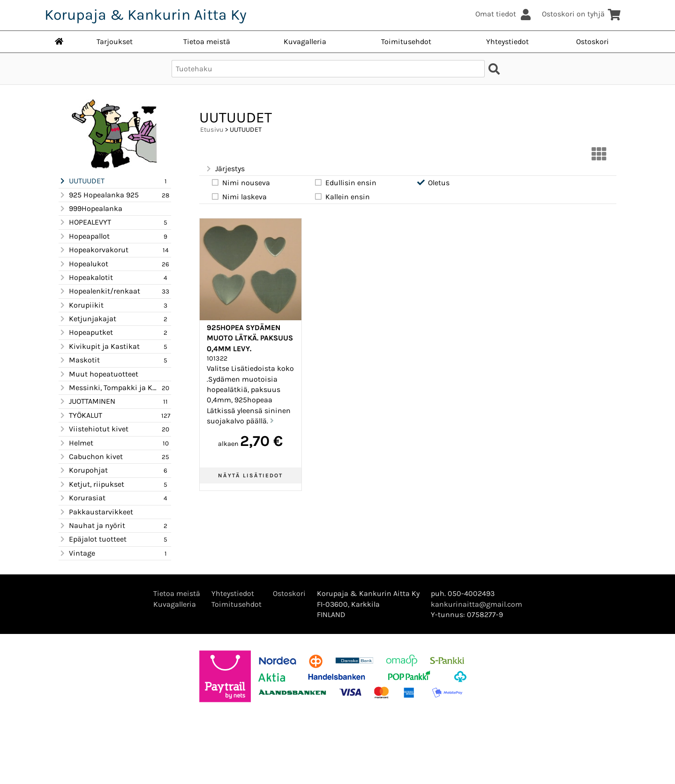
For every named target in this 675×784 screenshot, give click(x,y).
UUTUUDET (82, 181)
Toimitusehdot (406, 41)
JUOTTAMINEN (87, 401)
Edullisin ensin (345, 182)
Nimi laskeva (239, 196)
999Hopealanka (90, 209)
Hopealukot (83, 264)
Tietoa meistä (207, 41)
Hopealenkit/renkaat (99, 291)
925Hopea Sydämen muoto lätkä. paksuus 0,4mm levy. (250, 338)
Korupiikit (81, 305)
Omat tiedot (504, 14)
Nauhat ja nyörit (92, 526)
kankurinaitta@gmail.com (476, 604)
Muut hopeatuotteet (98, 374)
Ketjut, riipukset (91, 484)
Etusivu (212, 130)
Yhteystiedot (507, 41)
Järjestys (225, 169)
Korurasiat (82, 498)
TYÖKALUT (80, 415)
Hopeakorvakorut (94, 250)
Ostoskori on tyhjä (581, 14)
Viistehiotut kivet (94, 429)
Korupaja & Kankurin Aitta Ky (146, 15)
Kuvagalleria (305, 41)
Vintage (77, 553)
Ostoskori (592, 41)
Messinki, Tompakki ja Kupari (109, 388)
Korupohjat (83, 470)
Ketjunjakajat (87, 319)
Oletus (433, 182)
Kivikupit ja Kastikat (99, 347)
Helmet (76, 443)
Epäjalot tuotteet (93, 539)
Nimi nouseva (240, 182)
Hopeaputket (86, 332)
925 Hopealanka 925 (99, 195)
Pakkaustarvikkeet (96, 512)
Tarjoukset (115, 41)
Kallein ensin (342, 196)
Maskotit (79, 360)
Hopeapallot (84, 236)
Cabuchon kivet (91, 457)
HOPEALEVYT (85, 222)
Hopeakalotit (86, 278)
